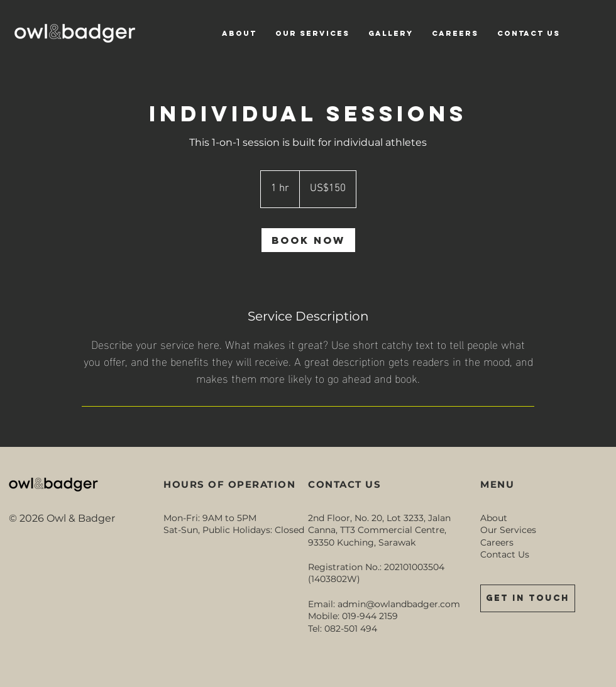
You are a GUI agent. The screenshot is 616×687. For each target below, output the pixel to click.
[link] (308, 240)
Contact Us (505, 554)
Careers (497, 542)
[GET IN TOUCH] (528, 598)
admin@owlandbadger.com (399, 604)
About (494, 518)
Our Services (508, 530)
